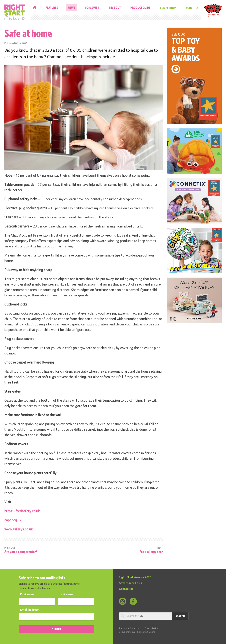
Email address (29, 610)
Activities (192, 8)
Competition (168, 8)
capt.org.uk (13, 520)
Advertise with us (130, 583)
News (72, 8)
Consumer (92, 8)
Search (180, 616)
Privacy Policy (151, 628)
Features (52, 8)
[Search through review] (145, 616)
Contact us (126, 589)
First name (27, 595)
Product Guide (140, 8)
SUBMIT (57, 629)
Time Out (115, 8)
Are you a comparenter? (21, 552)
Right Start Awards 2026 (135, 577)
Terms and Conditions (130, 628)
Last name (66, 595)
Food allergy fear (151, 552)
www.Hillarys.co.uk (18, 529)
